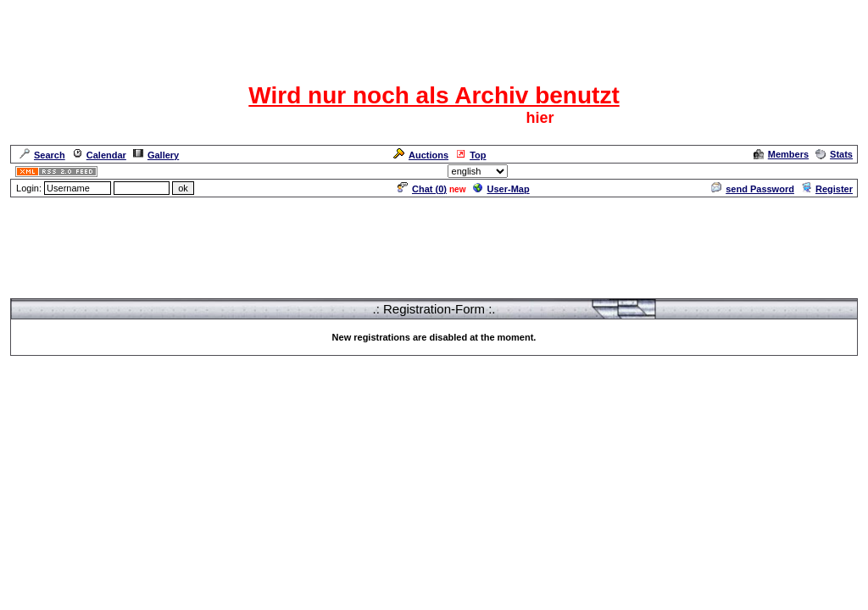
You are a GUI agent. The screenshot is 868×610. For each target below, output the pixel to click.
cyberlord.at (527, 393)
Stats (834, 154)
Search (42, 155)
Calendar (99, 155)
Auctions (421, 155)
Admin (837, 171)
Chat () (422, 189)
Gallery (156, 155)
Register (827, 189)
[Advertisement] (434, 237)
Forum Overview (47, 291)
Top (470, 155)
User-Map (501, 189)
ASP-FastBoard (395, 393)
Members (781, 154)
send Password (753, 189)
